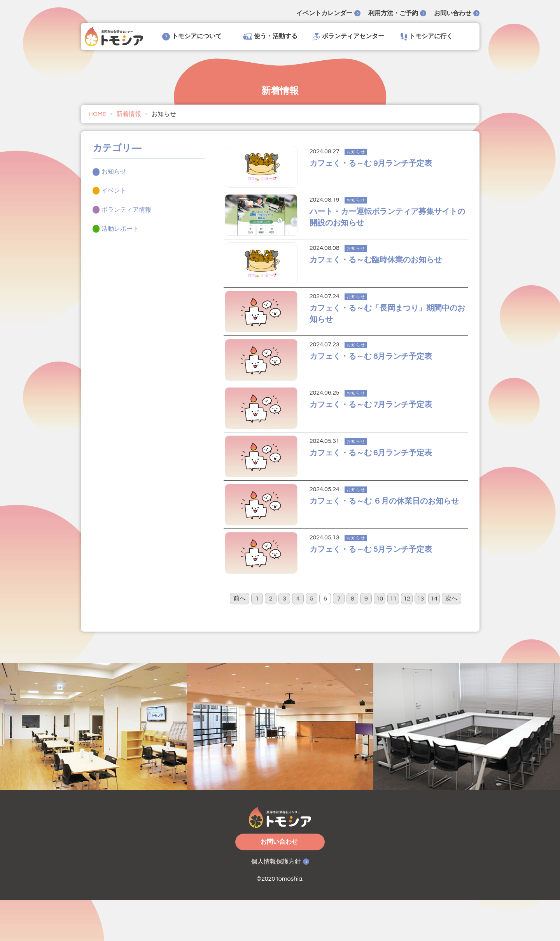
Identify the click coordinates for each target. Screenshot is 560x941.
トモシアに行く (427, 37)
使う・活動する (270, 37)
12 (407, 639)
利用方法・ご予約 (393, 13)
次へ (451, 639)
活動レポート (120, 229)
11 (394, 639)
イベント (114, 191)
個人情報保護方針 (276, 902)
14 (434, 639)
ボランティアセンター (348, 37)
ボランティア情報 (126, 210)
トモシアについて (192, 37)
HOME (98, 114)
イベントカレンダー (324, 13)
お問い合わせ (453, 13)
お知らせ (114, 172)
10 (380, 639)
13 (421, 639)
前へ (240, 639)
